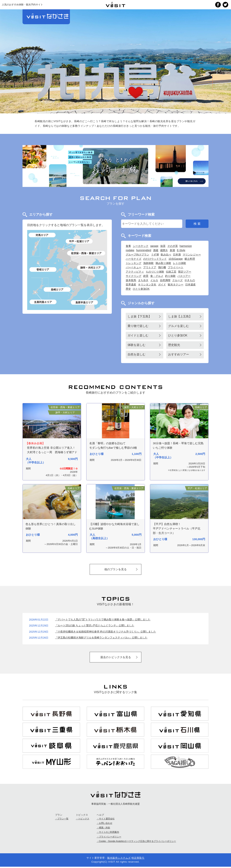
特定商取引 (138, 859)
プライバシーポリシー (110, 838)
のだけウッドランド (155, 259)
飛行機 (162, 267)
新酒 (172, 250)
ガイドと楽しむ (138, 335)
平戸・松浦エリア (79, 241)
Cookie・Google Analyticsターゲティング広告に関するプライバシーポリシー (138, 842)
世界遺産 (131, 284)
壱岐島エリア (43, 269)
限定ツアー (185, 272)
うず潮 (155, 255)
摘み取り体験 (163, 263)
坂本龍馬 (131, 280)
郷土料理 (190, 259)
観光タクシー (176, 284)
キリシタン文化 (147, 284)
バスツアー (184, 276)
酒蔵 (156, 250)
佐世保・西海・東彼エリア (87, 253)
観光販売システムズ (119, 859)
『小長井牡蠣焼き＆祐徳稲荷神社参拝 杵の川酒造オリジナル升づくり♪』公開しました (106, 632)
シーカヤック (141, 246)
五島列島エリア (43, 302)
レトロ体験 (179, 263)
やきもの (190, 280)
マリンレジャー (192, 255)
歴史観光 (174, 345)
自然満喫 (165, 280)
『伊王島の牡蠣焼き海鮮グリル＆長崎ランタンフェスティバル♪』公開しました (101, 638)
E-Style (181, 250)
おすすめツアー (179, 354)
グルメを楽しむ (179, 326)
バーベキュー (134, 267)
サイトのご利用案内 (109, 834)
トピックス (84, 820)
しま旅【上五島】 (180, 316)
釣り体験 (170, 276)
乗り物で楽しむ (138, 326)
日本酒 (177, 255)
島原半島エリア (84, 302)
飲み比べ (166, 255)
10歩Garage (176, 259)
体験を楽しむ (137, 345)
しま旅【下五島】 (139, 316)
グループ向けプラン (137, 255)
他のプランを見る (115, 569)
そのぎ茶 (173, 246)
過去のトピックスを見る (115, 658)
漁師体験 (148, 263)
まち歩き (143, 280)
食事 (128, 246)
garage (154, 246)
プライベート (176, 267)
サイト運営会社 (107, 820)
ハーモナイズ (134, 259)
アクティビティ (135, 272)
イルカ (154, 280)
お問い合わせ (106, 824)
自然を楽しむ (137, 354)
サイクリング (134, 276)
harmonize (186, 246)
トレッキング (134, 263)
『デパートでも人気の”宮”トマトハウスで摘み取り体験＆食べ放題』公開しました (103, 620)
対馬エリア (42, 235)
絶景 (146, 276)
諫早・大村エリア (91, 267)
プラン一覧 (63, 820)
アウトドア (150, 267)
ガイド (162, 284)
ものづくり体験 (155, 272)
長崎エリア (57, 289)
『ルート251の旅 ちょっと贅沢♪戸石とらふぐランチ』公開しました (95, 626)
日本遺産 (190, 284)
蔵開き (164, 250)
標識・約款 (105, 829)
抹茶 (163, 246)
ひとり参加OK (141, 289)
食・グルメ (157, 276)
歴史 (128, 289)
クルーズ (177, 280)
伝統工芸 (171, 272)
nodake (130, 250)
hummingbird (144, 250)
